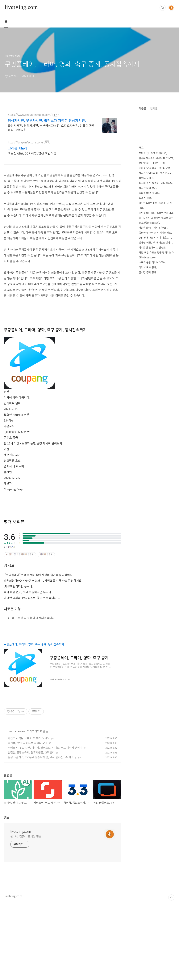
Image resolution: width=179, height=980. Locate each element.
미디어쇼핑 (167, 183)
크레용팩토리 (18, 148)
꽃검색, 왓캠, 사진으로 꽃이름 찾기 (27, 818)
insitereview (17, 806)
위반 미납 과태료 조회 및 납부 (154, 168)
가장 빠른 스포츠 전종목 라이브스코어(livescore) (156, 255)
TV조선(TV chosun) (149, 223)
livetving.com (21, 7)
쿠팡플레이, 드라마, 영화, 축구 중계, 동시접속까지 (34, 719)
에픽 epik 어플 (147, 213)
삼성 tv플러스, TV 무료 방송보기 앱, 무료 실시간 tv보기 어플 (42, 832)
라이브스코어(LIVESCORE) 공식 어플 (155, 205)
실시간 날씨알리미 (148, 173)
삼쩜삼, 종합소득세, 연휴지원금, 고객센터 (31, 827)
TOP (171, 973)
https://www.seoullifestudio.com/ (30, 115)
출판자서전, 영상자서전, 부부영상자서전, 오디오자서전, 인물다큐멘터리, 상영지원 (51, 127)
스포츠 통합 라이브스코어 (152, 262)
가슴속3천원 (145, 228)
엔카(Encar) (166, 173)
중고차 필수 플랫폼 (149, 183)
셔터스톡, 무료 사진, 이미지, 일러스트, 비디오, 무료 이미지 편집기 (45, 823)
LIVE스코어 (159, 163)
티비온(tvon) (161, 228)
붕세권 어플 (145, 242)
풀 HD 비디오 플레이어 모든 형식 (156, 218)
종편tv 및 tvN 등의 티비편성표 (155, 233)
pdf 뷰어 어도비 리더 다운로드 (155, 238)
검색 (163, 8)
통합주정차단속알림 (149, 193)
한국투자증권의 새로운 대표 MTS (156, 158)
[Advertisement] (62, 541)
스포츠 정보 (145, 198)
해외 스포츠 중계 (148, 267)
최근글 (142, 108)
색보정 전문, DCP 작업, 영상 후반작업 (32, 153)
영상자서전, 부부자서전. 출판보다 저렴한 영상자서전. (47, 120)
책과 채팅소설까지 (163, 242)
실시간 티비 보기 (148, 188)
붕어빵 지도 (145, 163)
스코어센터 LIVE (165, 213)
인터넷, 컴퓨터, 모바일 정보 (26, 911)
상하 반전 (144, 153)
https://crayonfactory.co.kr (25, 142)
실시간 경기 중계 (148, 272)
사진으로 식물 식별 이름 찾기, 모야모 (29, 813)
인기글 (154, 108)
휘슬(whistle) (146, 178)
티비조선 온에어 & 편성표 (152, 247)
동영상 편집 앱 (159, 153)
